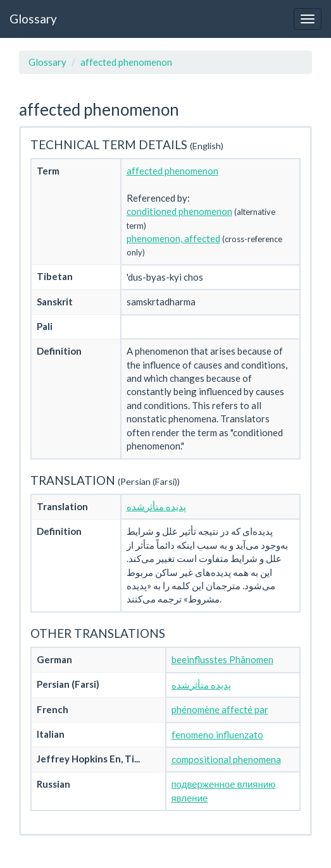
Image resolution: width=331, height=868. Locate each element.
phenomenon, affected (173, 238)
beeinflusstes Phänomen (222, 659)
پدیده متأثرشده (156, 506)
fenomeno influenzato (217, 735)
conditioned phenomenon (179, 211)
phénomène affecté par (220, 709)
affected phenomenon (126, 62)
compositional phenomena (226, 759)
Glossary (33, 19)
